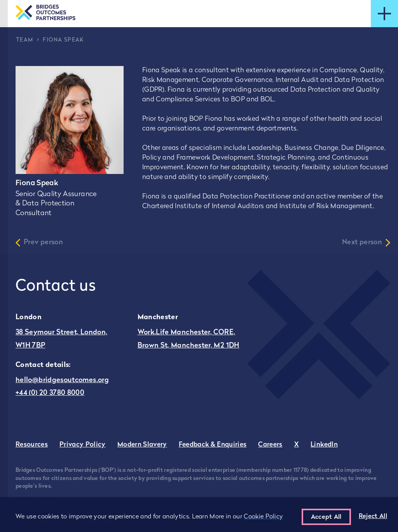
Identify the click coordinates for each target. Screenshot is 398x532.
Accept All (326, 517)
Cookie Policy (263, 517)
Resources (32, 445)
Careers (270, 445)
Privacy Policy (83, 445)
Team (25, 40)
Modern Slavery (142, 445)
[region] (199, 515)
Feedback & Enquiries (213, 445)
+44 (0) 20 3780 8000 (50, 393)
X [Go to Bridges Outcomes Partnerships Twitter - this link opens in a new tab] (297, 445)
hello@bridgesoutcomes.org (62, 380)
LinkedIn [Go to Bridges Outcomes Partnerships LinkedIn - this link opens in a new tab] (324, 445)
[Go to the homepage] (45, 13)
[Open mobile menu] (384, 14)
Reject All (373, 516)
